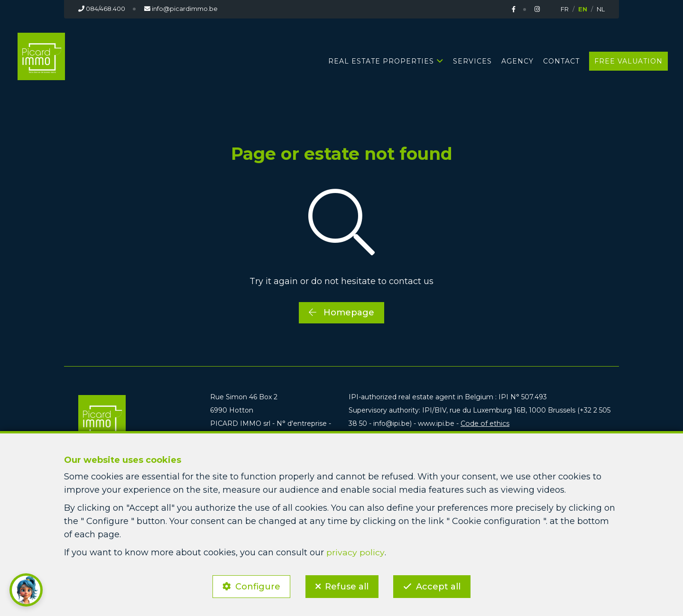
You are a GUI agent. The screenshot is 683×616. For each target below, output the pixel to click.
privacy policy (355, 551)
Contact (561, 61)
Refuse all (347, 586)
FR (565, 9)
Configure (256, 586)
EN (583, 9)
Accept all (440, 586)
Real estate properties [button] (381, 61)
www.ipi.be (436, 423)
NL (601, 9)
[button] (26, 590)
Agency (517, 61)
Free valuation (628, 61)
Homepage (341, 312)
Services (472, 61)
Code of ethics (484, 423)
